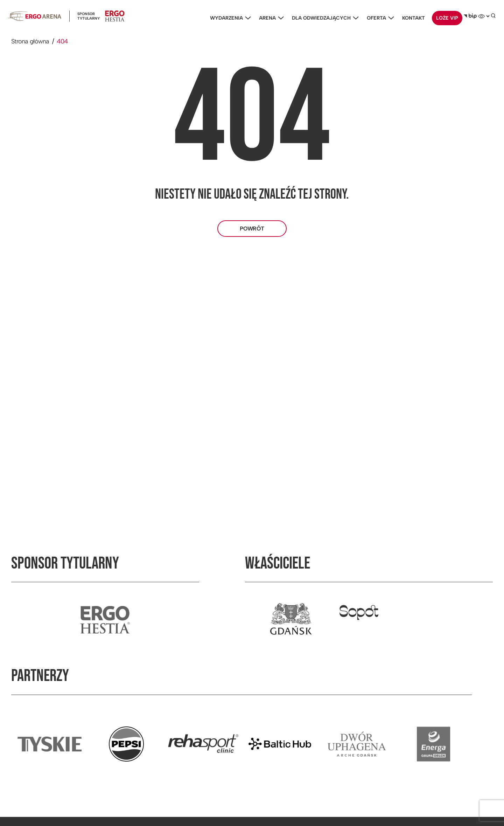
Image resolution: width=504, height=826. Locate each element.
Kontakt (414, 18)
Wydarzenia (229, 18)
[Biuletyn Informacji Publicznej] (470, 16)
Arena (270, 18)
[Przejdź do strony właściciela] (291, 620)
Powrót (252, 229)
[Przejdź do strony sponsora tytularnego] (105, 620)
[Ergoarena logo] (34, 16)
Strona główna (30, 41)
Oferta (379, 18)
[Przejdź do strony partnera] (50, 744)
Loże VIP (447, 18)
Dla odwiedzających (324, 18)
